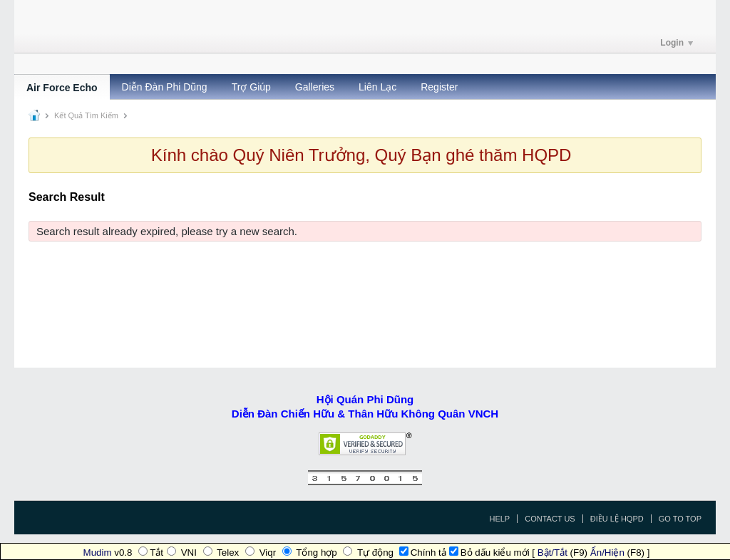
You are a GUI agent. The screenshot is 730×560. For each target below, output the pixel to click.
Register (439, 87)
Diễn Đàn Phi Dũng (165, 87)
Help (499, 519)
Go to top (680, 519)
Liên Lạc (377, 87)
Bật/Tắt (552, 553)
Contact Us (550, 519)
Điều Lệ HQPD (617, 519)
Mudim (98, 553)
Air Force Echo (62, 88)
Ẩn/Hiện (607, 553)
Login (677, 43)
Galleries (315, 87)
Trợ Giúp (251, 87)
